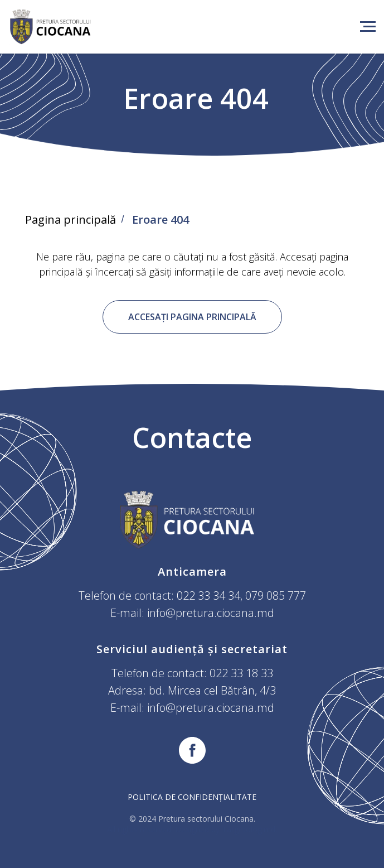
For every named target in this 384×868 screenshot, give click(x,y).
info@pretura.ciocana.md (211, 613)
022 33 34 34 (208, 595)
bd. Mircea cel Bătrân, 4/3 (212, 690)
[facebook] (192, 750)
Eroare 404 (161, 220)
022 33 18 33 (241, 673)
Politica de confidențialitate (192, 797)
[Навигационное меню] (368, 27)
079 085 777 (276, 595)
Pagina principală (71, 220)
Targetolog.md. (249, 829)
